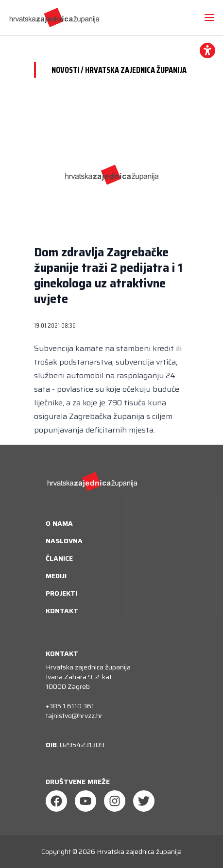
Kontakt (62, 611)
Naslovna (64, 541)
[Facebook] (56, 801)
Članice (59, 558)
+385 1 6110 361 (70, 706)
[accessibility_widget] (207, 50)
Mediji (56, 576)
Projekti (61, 593)
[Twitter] (144, 801)
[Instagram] (115, 801)
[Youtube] (86, 801)
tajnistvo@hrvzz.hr (74, 716)
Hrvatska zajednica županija (139, 851)
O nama (59, 523)
